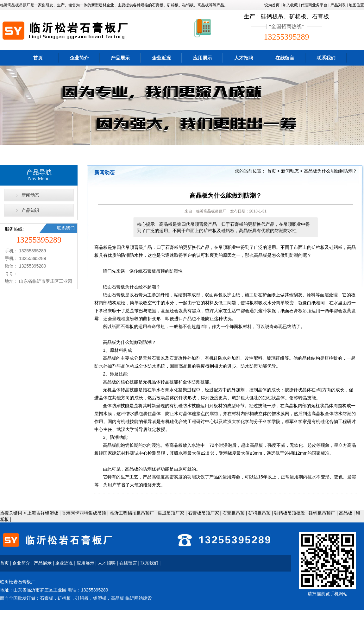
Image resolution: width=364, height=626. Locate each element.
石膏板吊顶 (234, 513)
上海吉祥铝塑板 (43, 513)
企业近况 (161, 58)
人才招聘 (244, 58)
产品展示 (120, 58)
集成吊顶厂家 (171, 513)
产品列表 (338, 5)
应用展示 (203, 58)
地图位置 (356, 5)
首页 (38, 58)
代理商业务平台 (314, 5)
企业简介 (79, 58)
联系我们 (326, 58)
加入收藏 (290, 5)
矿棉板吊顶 (260, 513)
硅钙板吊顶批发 (290, 513)
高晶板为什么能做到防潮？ (330, 171)
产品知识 (30, 210)
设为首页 (272, 5)
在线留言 (285, 58)
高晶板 (346, 513)
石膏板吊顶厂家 (204, 513)
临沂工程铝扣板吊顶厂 (132, 513)
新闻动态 (30, 195)
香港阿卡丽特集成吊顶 (84, 513)
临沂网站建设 (139, 598)
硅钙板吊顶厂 (322, 513)
